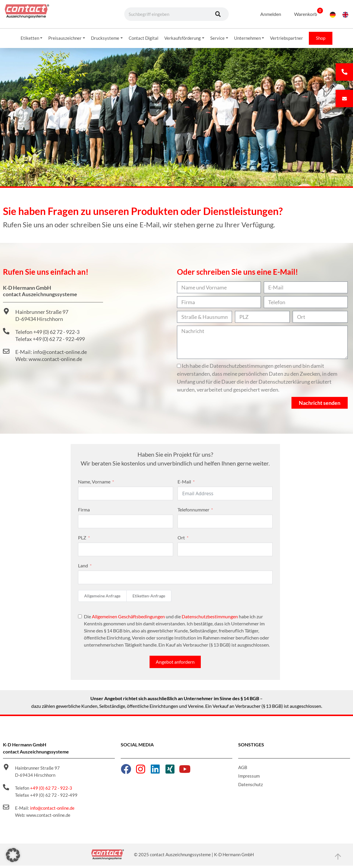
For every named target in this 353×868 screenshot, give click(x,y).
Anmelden (267, 14)
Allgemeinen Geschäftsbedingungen (128, 619)
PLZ (82, 540)
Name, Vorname (94, 484)
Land (83, 568)
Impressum (249, 778)
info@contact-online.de (52, 810)
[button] (13, 855)
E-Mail (184, 484)
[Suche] (218, 14)
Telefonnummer (193, 512)
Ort (181, 540)
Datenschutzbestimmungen (210, 619)
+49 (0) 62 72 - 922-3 (51, 790)
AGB (243, 770)
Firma (84, 512)
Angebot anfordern (175, 664)
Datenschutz (251, 787)
